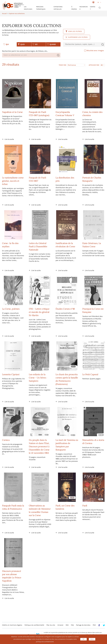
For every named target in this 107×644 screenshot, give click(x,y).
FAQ (72, 625)
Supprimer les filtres (77, 37)
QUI (6, 44)
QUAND (51, 44)
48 (102, 65)
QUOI (21, 44)
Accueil (4, 14)
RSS (67, 625)
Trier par (62, 65)
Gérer (92, 639)
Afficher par (94, 65)
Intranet (60, 625)
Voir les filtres (74, 31)
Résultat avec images (94, 50)
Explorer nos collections (17, 14)
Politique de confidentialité (34, 625)
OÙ (35, 44)
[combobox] (82, 44)
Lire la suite (9, 139)
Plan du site (51, 625)
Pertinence (72, 65)
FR (98, 2)
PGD (94, 625)
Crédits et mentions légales (12, 625)
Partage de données (83, 625)
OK (83, 639)
